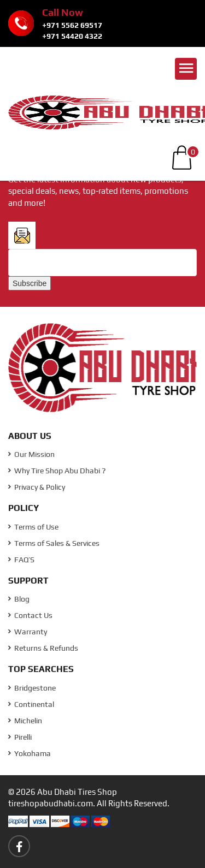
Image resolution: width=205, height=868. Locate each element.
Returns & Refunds (43, 648)
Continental (31, 704)
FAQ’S (21, 560)
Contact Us (30, 615)
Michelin (25, 721)
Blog (19, 599)
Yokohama (30, 753)
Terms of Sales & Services (54, 543)
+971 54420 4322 (72, 36)
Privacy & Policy (37, 487)
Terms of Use (33, 527)
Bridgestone (32, 688)
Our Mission (31, 454)
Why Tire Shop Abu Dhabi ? (57, 471)
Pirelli (20, 737)
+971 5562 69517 (72, 25)
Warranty (28, 632)
